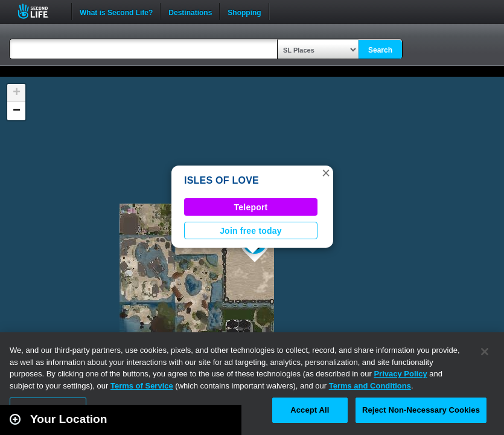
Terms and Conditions (370, 386)
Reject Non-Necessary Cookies (421, 410)
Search (380, 50)
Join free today (251, 231)
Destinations (190, 11)
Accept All (310, 410)
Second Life (40, 11)
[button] (326, 173)
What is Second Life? (116, 11)
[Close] (485, 352)
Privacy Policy (400, 374)
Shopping (244, 11)
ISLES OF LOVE (222, 180)
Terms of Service (142, 386)
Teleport (251, 207)
